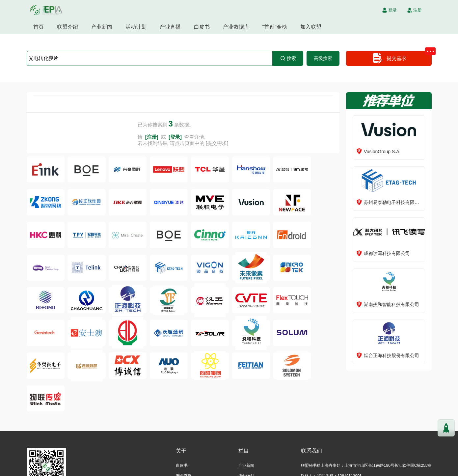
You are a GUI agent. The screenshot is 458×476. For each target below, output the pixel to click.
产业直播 (170, 27)
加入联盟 (311, 27)
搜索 (288, 58)
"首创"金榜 (275, 27)
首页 (39, 27)
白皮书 (202, 27)
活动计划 (136, 27)
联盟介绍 (67, 27)
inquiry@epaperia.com (333, 456)
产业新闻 (102, 27)
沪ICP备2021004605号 (254, 470)
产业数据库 (236, 27)
